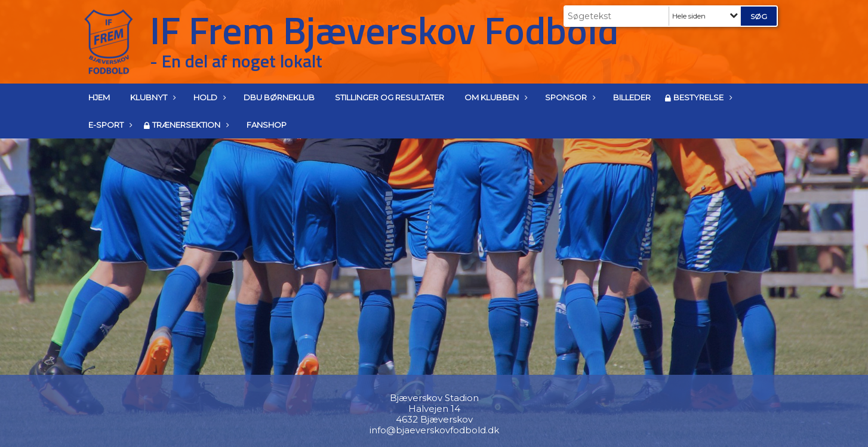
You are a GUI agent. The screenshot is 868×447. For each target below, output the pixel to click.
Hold (208, 97)
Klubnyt (152, 97)
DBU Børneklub (279, 97)
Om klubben (495, 97)
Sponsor (569, 97)
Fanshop (267, 125)
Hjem (99, 97)
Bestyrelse (701, 97)
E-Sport (109, 125)
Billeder (632, 97)
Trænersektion (189, 125)
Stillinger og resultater (390, 97)
